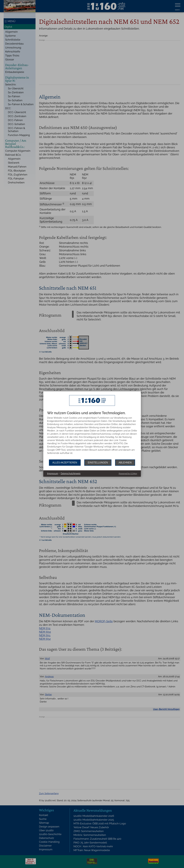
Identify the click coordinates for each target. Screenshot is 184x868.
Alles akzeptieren (65, 463)
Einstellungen (98, 463)
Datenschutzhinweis (71, 473)
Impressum (53, 473)
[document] (92, 435)
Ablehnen (125, 463)
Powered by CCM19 (128, 474)
